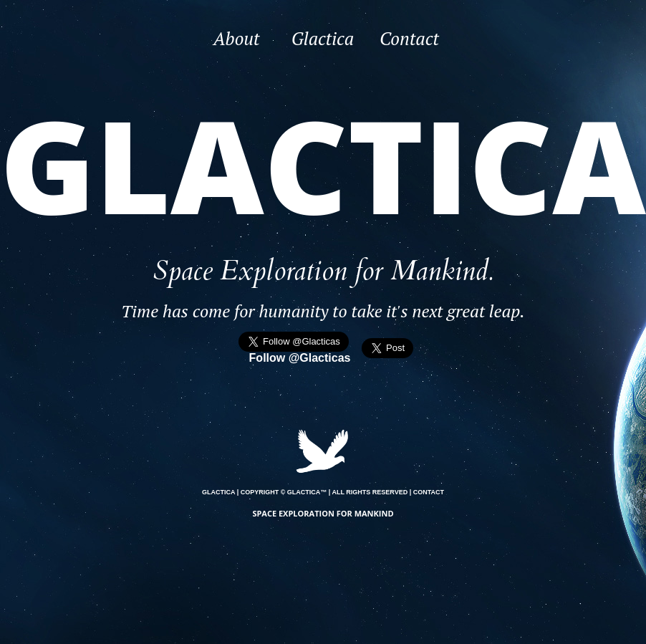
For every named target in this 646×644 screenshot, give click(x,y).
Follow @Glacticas (300, 358)
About (237, 38)
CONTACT (429, 492)
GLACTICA (218, 492)
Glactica (323, 38)
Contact (409, 38)
